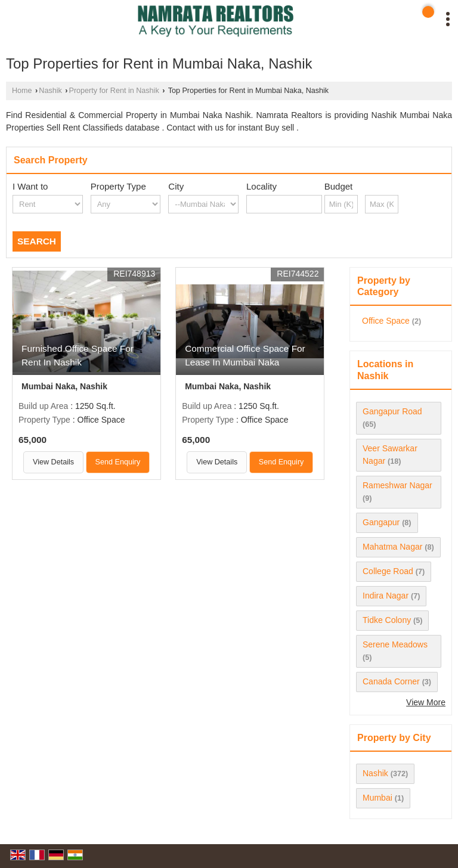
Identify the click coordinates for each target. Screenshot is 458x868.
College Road (388, 571)
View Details (53, 462)
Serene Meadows (395, 644)
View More (426, 702)
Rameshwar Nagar (397, 485)
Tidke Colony (387, 620)
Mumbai (377, 798)
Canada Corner (391, 681)
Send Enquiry (118, 462)
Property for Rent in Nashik (114, 91)
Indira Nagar (386, 596)
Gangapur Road (392, 411)
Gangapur (381, 522)
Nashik (50, 91)
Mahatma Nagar (392, 547)
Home (22, 91)
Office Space (386, 321)
